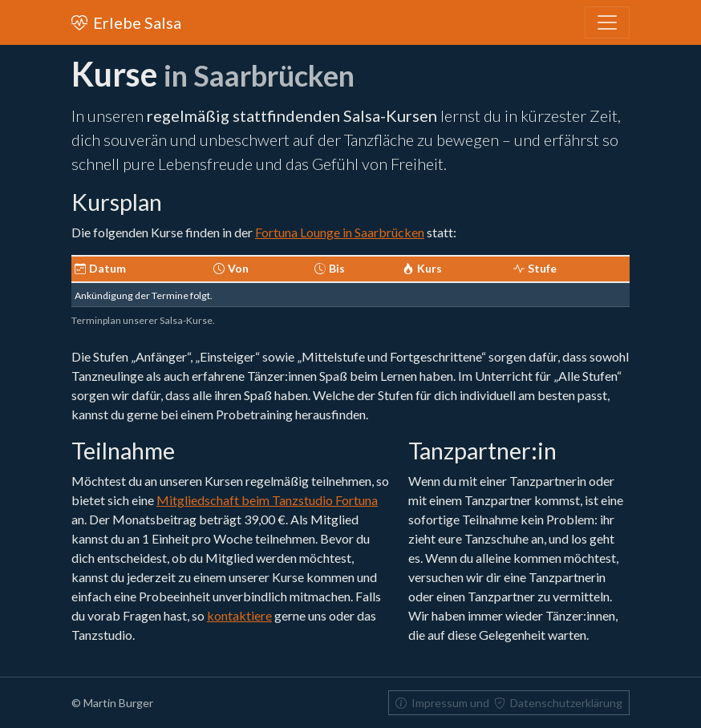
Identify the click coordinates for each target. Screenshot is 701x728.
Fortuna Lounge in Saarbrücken (340, 232)
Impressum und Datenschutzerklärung (509, 703)
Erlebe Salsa (126, 22)
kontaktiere (239, 615)
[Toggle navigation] (607, 22)
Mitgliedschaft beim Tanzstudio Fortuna (267, 500)
